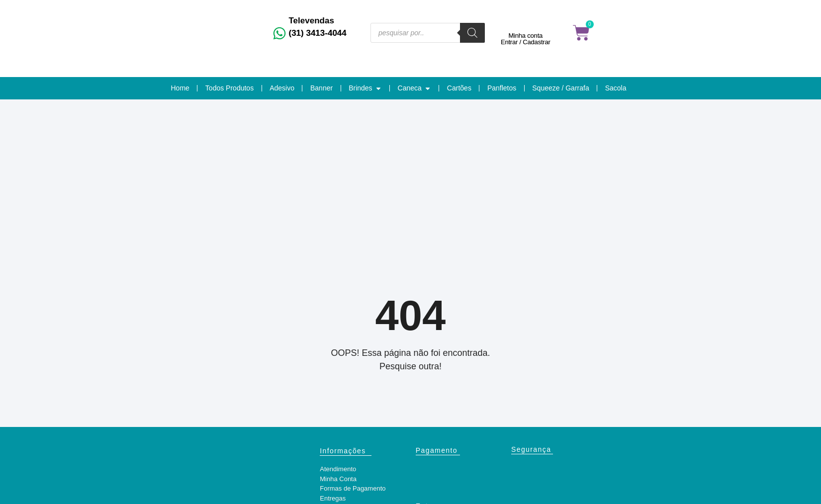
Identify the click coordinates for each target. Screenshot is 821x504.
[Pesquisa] (472, 33)
